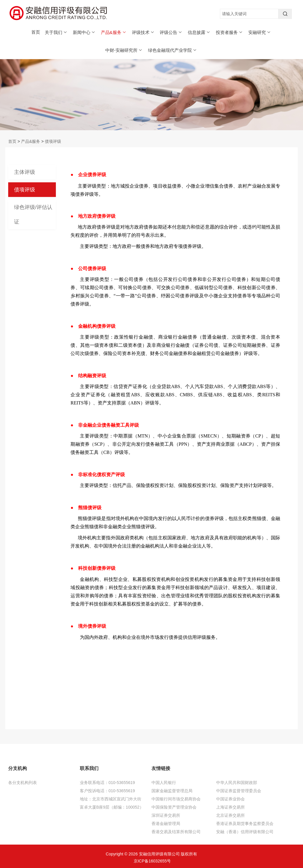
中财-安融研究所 (124, 50)
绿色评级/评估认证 (33, 215)
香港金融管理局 (166, 824)
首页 (36, 32)
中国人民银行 (164, 783)
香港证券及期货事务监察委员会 (245, 824)
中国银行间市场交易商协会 (176, 799)
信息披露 (199, 32)
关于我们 (56, 32)
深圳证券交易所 (166, 815)
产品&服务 (114, 32)
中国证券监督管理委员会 (239, 791)
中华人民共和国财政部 (237, 783)
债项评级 (53, 141)
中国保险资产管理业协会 (174, 807)
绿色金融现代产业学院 (173, 50)
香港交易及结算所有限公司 (176, 832)
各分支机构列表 (23, 783)
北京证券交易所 (230, 815)
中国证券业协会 (230, 799)
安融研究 (260, 32)
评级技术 (143, 32)
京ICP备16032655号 (152, 861)
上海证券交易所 (230, 807)
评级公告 (171, 32)
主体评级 (25, 172)
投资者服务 (229, 32)
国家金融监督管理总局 (172, 791)
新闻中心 (84, 32)
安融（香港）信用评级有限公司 (245, 832)
